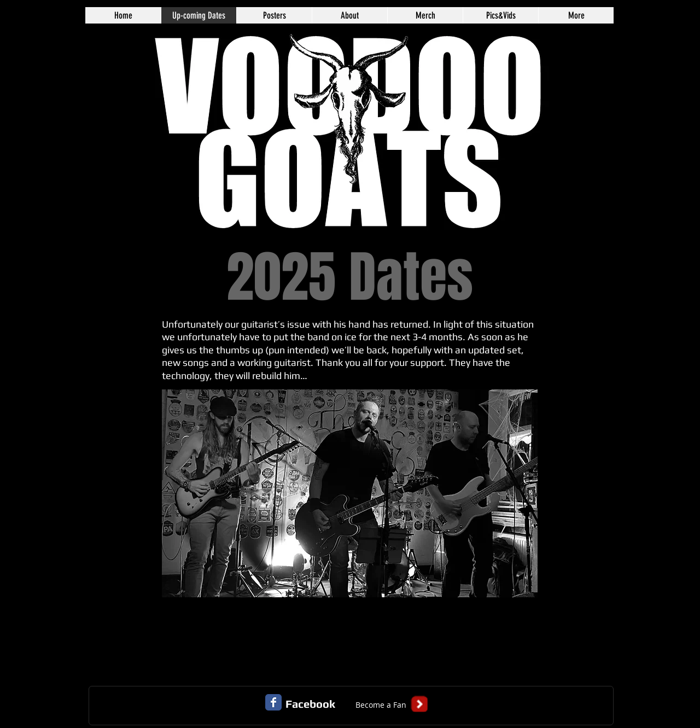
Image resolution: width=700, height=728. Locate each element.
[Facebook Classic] (273, 702)
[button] (381, 705)
